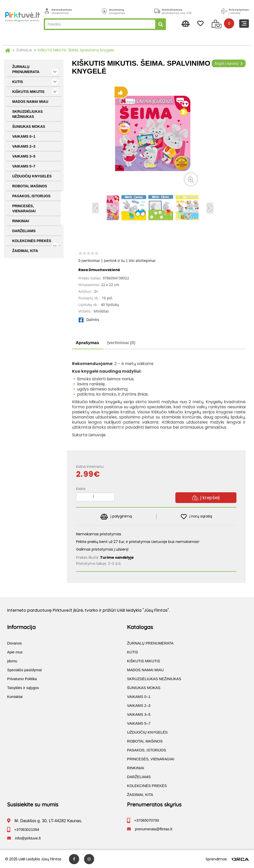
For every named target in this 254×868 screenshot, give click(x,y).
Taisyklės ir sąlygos (23, 688)
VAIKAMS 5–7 (24, 166)
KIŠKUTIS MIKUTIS (35, 92)
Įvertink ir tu (114, 261)
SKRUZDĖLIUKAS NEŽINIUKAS (27, 114)
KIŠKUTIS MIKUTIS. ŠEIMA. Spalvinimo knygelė (76, 50)
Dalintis (89, 320)
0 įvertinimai (89, 261)
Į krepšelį (206, 498)
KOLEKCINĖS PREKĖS (35, 242)
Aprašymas (88, 343)
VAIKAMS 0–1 (24, 136)
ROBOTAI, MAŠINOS (30, 186)
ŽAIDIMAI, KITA (25, 251)
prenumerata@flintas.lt (154, 829)
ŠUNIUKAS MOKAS (29, 127)
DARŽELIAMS (24, 231)
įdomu (12, 661)
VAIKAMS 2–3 (24, 146)
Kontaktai (15, 697)
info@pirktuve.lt (28, 838)
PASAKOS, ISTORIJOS (31, 196)
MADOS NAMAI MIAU (30, 102)
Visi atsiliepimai (142, 261)
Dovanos (15, 643)
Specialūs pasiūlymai (24, 670)
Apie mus (15, 652)
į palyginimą (116, 517)
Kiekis (81, 489)
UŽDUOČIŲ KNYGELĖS (32, 176)
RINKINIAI (21, 221)
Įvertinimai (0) (121, 343)
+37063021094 (27, 830)
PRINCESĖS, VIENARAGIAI (24, 208)
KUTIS (35, 82)
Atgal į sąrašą (229, 63)
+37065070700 (147, 820)
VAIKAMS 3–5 (24, 156)
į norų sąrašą (196, 517)
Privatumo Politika (22, 679)
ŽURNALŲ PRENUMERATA (35, 70)
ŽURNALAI (24, 50)
